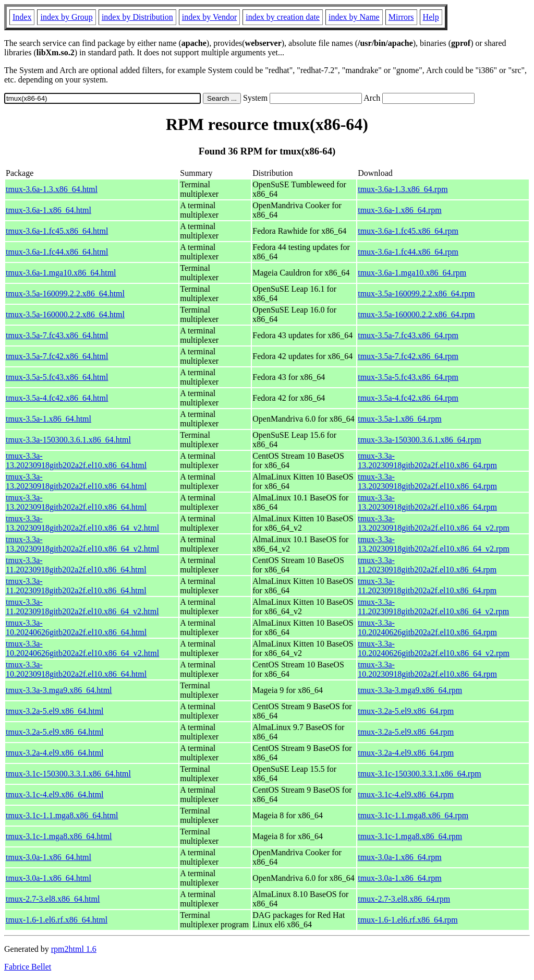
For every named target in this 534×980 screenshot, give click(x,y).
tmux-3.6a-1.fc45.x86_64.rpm (408, 231)
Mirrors (401, 17)
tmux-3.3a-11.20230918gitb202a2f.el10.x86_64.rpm (427, 565)
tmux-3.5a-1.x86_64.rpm (399, 419)
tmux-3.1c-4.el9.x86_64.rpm (406, 794)
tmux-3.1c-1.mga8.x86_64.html (59, 836)
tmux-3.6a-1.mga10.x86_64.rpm (412, 273)
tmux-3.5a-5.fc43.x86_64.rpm (408, 377)
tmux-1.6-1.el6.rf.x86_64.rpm (408, 920)
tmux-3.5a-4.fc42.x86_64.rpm (408, 398)
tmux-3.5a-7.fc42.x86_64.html (57, 356)
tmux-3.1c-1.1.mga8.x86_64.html (62, 815)
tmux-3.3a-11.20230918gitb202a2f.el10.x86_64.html (76, 565)
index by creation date (283, 17)
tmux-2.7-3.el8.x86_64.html (53, 899)
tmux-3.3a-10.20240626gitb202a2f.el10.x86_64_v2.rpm (434, 648)
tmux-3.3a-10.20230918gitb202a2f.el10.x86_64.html (76, 669)
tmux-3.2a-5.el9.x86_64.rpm (406, 711)
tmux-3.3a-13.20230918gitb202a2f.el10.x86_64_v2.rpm (434, 523)
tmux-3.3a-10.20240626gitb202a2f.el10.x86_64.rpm (427, 628)
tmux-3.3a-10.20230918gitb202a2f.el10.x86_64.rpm (427, 669)
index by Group (66, 17)
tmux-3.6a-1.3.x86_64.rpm (403, 189)
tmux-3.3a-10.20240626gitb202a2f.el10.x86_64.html (76, 628)
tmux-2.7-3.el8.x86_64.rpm (404, 899)
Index (22, 17)
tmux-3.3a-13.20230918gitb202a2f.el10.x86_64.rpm (427, 461)
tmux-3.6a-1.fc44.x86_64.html (57, 252)
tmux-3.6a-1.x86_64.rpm (399, 210)
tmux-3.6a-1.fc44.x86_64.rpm (408, 252)
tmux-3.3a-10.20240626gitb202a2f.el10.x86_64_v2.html (82, 648)
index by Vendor (209, 17)
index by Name (354, 17)
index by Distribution (137, 17)
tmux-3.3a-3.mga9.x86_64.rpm (410, 690)
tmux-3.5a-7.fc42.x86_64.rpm (408, 356)
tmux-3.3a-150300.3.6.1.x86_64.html (68, 440)
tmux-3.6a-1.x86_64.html (48, 210)
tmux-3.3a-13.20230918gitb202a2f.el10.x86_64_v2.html (82, 523)
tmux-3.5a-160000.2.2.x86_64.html (65, 314)
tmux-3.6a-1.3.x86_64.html (52, 189)
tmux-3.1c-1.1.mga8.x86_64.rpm (413, 815)
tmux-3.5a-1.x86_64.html (48, 419)
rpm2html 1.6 (74, 949)
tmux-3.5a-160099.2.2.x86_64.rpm (416, 294)
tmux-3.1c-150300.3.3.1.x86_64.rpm (419, 774)
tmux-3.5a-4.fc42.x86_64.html (57, 398)
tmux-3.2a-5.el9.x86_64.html (55, 711)
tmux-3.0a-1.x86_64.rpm (399, 857)
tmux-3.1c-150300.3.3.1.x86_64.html (68, 774)
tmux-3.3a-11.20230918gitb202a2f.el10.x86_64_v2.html (82, 607)
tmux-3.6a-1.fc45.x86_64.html (57, 231)
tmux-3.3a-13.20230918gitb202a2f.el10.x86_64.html (76, 461)
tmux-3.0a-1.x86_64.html (48, 857)
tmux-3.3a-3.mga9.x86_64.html (59, 690)
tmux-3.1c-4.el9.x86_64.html (55, 794)
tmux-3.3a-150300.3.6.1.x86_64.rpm (419, 440)
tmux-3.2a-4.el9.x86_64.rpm (406, 753)
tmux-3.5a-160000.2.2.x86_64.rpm (416, 314)
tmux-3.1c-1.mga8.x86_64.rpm (410, 836)
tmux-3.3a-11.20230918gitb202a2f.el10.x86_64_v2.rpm (433, 607)
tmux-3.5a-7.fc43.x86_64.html (57, 335)
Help (431, 17)
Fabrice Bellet (28, 967)
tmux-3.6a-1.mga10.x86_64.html (61, 273)
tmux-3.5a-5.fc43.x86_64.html (57, 377)
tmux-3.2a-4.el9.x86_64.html (55, 753)
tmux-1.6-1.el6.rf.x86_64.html (57, 920)
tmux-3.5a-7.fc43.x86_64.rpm (408, 335)
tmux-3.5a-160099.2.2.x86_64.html (65, 294)
